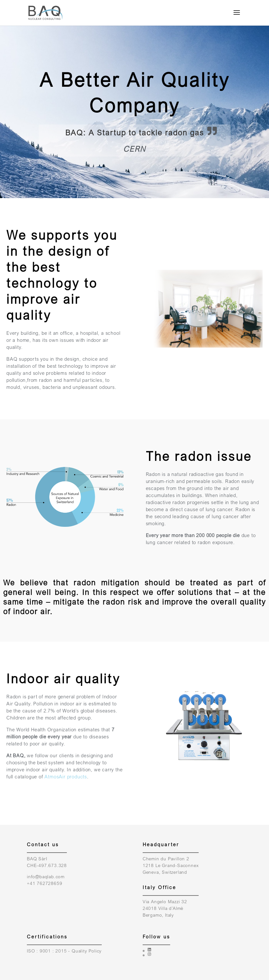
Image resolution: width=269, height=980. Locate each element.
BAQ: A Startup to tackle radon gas (134, 132)
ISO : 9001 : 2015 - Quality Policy (64, 951)
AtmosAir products (66, 776)
